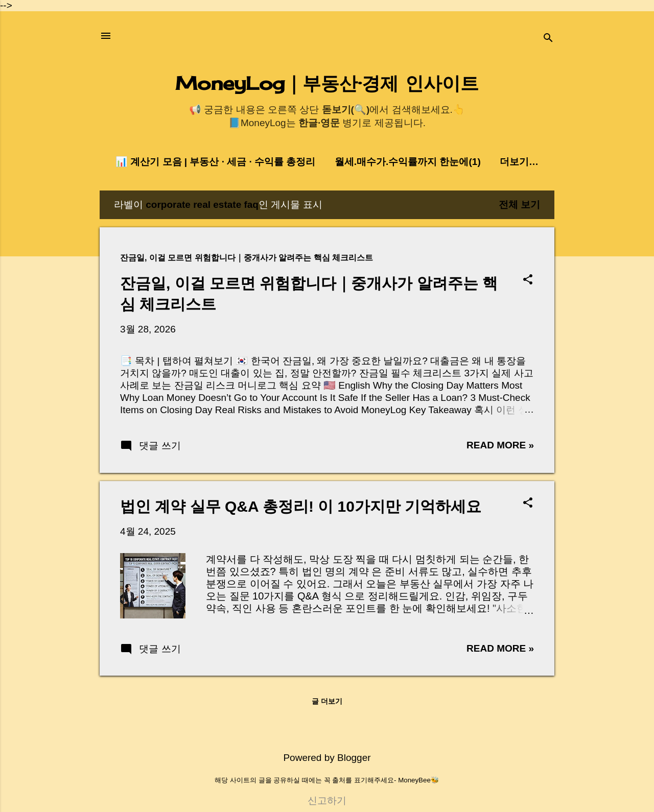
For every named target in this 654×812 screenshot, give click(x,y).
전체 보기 (519, 205)
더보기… (519, 162)
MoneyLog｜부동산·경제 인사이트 (327, 83)
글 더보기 (327, 701)
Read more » (500, 445)
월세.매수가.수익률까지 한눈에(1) (408, 162)
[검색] (548, 39)
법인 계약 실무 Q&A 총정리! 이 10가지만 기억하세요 (301, 506)
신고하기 (327, 801)
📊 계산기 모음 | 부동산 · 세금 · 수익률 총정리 (215, 162)
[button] (528, 281)
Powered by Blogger (327, 758)
